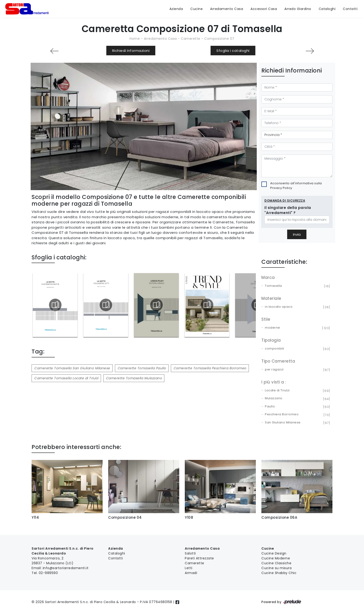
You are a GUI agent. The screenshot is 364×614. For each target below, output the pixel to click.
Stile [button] (266, 319)
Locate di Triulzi (297, 391)
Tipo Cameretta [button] (278, 361)
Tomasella (297, 286)
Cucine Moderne (276, 558)
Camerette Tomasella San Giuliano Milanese (72, 368)
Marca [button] (268, 277)
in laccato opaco (297, 307)
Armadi (191, 573)
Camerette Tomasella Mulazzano (134, 378)
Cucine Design (274, 553)
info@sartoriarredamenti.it (66, 568)
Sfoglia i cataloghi (233, 51)
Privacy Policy (281, 188)
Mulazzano (297, 399)
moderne (297, 328)
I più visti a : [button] (274, 382)
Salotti (190, 553)
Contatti (350, 9)
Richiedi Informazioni (131, 51)
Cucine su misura (276, 568)
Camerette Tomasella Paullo (142, 368)
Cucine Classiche (276, 563)
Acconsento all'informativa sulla (296, 186)
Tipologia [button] (271, 340)
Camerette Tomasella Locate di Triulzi (66, 378)
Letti (189, 568)
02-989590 (48, 573)
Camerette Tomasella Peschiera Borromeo (210, 368)
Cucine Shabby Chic (279, 573)
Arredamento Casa (227, 9)
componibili (297, 349)
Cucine (197, 9)
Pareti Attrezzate (199, 558)
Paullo (297, 407)
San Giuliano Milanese (297, 423)
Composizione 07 (219, 39)
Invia (297, 234)
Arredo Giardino (298, 9)
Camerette (191, 39)
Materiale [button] (271, 298)
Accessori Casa (264, 9)
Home (135, 39)
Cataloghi (327, 9)
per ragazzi (297, 370)
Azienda (176, 9)
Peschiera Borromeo (297, 415)
